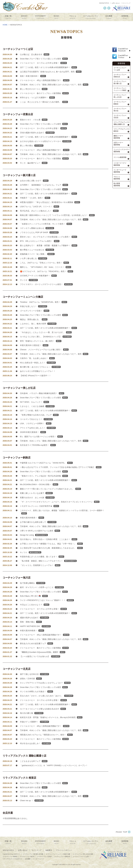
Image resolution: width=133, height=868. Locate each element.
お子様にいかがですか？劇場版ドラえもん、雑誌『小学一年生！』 (51, 551)
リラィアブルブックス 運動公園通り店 (24, 763)
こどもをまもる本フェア (34, 769)
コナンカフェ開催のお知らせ (37, 236)
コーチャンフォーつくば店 (18, 49)
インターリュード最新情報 (120, 171)
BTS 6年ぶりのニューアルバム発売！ (40, 249)
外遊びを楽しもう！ (34, 314)
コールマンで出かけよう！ (36, 427)
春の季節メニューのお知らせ (37, 257)
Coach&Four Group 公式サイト (12, 854)
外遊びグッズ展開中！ (34, 730)
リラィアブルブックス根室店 (122, 130)
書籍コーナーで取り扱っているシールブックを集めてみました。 (50, 497)
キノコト (31, 560)
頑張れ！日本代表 (31, 686)
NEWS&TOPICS (104, 3)
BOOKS (24, 17)
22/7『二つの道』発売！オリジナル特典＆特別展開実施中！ (48, 67)
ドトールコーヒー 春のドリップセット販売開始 (44, 93)
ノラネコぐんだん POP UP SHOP (39, 240)
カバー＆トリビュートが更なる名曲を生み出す (43, 717)
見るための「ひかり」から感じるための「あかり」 (47, 703)
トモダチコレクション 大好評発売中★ (39, 514)
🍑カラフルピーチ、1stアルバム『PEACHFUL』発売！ (47, 279)
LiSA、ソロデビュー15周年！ (36, 431)
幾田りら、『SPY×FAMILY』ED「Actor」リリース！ (46, 275)
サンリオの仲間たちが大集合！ (36, 699)
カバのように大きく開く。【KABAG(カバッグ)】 (46, 344)
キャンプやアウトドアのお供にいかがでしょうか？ (45, 691)
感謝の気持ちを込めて (34, 625)
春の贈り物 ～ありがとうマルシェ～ (40, 375)
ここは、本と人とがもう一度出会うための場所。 (44, 102)
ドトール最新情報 (120, 157)
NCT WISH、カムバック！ (34, 410)
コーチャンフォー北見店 (17, 677)
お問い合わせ (116, 3)
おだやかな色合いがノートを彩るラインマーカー (46, 149)
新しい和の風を (32, 153)
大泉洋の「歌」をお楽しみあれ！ (37, 366)
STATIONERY (40, 17)
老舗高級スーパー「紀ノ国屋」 (37, 262)
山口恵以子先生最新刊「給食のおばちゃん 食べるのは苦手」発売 (51, 72)
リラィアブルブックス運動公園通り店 (122, 123)
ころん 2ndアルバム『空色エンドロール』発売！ (44, 270)
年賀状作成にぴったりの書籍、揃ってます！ (42, 564)
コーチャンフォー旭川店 (17, 585)
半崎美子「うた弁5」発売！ (35, 206)
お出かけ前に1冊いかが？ (34, 188)
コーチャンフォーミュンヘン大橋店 (23, 305)
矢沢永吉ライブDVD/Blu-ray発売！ (38, 453)
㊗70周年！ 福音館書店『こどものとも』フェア (44, 193)
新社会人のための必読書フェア (36, 651)
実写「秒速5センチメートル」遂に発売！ (41, 349)
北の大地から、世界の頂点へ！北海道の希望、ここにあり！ (49, 547)
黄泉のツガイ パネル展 (34, 127)
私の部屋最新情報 (117, 185)
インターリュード (38, 859)
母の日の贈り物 (32, 721)
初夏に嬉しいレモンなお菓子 (36, 501)
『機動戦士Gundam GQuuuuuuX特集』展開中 (43, 660)
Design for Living (34, 543)
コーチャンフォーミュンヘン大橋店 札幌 (58, 854)
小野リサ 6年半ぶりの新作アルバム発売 (40, 538)
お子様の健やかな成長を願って (38, 530)
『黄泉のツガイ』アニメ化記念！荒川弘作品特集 (44, 484)
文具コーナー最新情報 (118, 144)
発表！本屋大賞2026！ (33, 76)
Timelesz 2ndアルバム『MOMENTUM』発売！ (44, 310)
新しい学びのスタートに (34, 89)
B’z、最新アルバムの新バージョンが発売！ (41, 444)
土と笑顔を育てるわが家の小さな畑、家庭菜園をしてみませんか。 (51, 556)
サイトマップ (126, 3)
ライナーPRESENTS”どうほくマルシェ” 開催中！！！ (47, 608)
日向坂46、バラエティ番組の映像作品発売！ (42, 401)
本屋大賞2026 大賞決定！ (34, 353)
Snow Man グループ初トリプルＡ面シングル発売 (44, 59)
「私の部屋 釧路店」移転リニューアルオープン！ (48, 569)
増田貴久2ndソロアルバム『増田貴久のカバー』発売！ (46, 742)
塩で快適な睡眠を (33, 591)
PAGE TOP (123, 832)
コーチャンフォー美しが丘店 (19, 396)
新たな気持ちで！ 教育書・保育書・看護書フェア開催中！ (49, 253)
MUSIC (56, 17)
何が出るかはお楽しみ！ (35, 751)
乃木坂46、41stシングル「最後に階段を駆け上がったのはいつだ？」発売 (54, 85)
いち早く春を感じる (34, 266)
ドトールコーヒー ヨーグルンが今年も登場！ (43, 63)
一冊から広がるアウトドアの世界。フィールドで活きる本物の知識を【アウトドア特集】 (61, 475)
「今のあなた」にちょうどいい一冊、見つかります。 (46, 340)
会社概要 (109, 17)
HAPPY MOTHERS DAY (35, 634)
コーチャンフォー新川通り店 (19, 183)
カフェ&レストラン (91, 17)
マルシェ (73, 17)
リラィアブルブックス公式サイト (13, 859)
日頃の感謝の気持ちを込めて (37, 140)
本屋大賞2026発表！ (32, 525)
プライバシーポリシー (64, 850)
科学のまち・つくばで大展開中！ (37, 98)
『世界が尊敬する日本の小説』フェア (39, 423)
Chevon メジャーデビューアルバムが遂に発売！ (44, 357)
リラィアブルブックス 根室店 (19, 785)
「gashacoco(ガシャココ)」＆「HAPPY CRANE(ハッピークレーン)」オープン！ (54, 773)
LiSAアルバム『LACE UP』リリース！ (40, 214)
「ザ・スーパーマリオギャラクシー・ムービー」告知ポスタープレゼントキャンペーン (60, 510)
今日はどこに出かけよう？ (35, 612)
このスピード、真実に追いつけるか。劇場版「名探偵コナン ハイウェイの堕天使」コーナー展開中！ (62, 520)
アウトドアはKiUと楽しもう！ (38, 436)
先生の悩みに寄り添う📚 (34, 604)
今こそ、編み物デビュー (34, 171)
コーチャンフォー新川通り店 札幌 (33, 854)
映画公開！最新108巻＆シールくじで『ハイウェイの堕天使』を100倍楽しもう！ (57, 223)
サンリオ (29, 288)
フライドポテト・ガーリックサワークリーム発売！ (46, 292)
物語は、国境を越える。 (34, 327)
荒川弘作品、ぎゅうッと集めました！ (39, 219)
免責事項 (49, 850)
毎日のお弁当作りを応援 (34, 795)
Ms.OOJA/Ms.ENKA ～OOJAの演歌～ (39, 492)
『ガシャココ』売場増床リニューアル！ (40, 573)
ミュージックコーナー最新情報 (122, 151)
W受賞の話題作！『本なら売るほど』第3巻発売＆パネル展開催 (50, 210)
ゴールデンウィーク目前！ (35, 318)
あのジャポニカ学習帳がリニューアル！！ (38, 379)
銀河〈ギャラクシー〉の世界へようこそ (42, 595)
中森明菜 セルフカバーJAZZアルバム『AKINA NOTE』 (46, 471)
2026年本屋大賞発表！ (33, 440)
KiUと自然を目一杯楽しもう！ (38, 370)
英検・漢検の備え (31, 630)
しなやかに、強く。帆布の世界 (38, 331)
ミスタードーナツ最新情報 (120, 164)
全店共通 (8, 821)
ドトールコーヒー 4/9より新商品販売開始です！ (45, 80)
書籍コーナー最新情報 (118, 137)
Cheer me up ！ (32, 808)
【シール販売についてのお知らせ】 (40, 664)
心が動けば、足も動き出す (35, 54)
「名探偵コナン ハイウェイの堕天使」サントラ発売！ (46, 232)
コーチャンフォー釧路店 (17, 465)
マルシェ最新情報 (117, 178)
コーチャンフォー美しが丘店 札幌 (83, 854)
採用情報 (125, 17)
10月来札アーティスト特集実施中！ (38, 283)
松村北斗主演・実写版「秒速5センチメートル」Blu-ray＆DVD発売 (51, 725)
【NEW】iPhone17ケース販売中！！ (35, 383)
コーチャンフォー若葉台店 (18, 122)
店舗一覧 (8, 17)
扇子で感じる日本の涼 (34, 682)
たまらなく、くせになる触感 (37, 414)
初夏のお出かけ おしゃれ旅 (37, 505)
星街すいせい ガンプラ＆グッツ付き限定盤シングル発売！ (49, 245)
